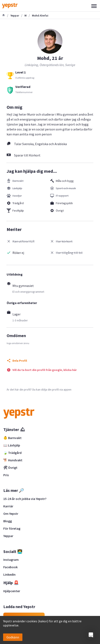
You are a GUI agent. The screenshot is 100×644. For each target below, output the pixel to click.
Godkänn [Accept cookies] (13, 637)
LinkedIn (9, 574)
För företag (12, 528)
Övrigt (60, 211)
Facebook (10, 567)
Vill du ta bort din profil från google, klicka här (45, 370)
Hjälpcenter (12, 591)
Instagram (11, 560)
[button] (91, 635)
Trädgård (18, 203)
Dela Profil (20, 361)
